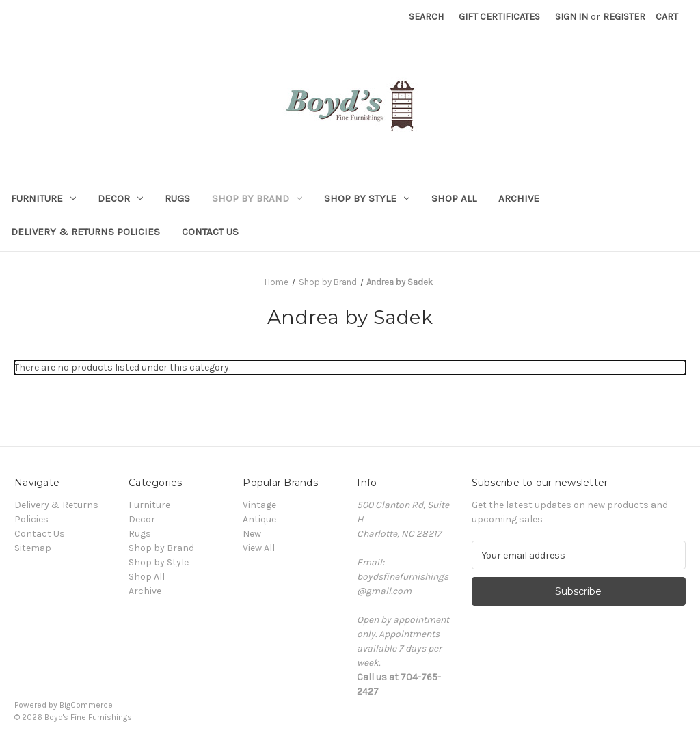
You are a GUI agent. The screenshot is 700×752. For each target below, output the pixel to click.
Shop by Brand (257, 198)
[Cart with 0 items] (667, 17)
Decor (120, 198)
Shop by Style (367, 198)
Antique (259, 519)
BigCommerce (86, 705)
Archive (519, 198)
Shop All (454, 198)
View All (259, 548)
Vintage (259, 505)
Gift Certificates (499, 17)
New (252, 534)
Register (624, 17)
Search (426, 17)
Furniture (43, 198)
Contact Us (210, 232)
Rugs (177, 198)
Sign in (571, 17)
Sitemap (33, 548)
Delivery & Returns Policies (85, 232)
